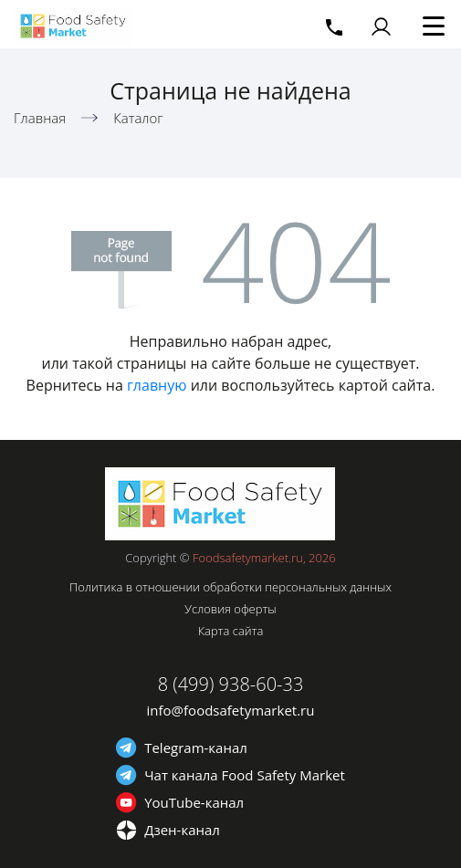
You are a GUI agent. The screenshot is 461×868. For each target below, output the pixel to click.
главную (157, 385)
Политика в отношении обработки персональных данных (230, 587)
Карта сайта (231, 631)
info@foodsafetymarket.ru (231, 710)
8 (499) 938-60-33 (231, 684)
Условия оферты (230, 609)
